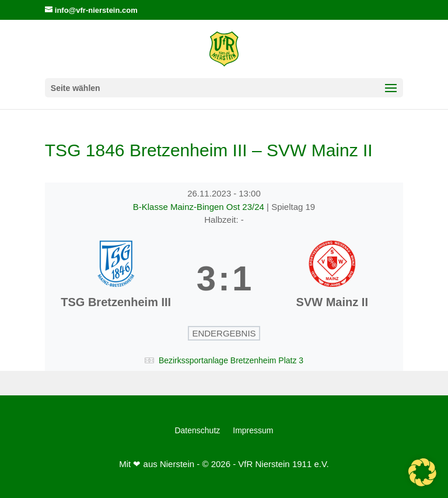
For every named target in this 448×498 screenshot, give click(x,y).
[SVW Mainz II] (332, 279)
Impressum (253, 431)
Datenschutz (197, 431)
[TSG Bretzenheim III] (116, 279)
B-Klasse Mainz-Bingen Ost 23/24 (200, 207)
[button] (422, 472)
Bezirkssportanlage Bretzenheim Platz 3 (231, 360)
